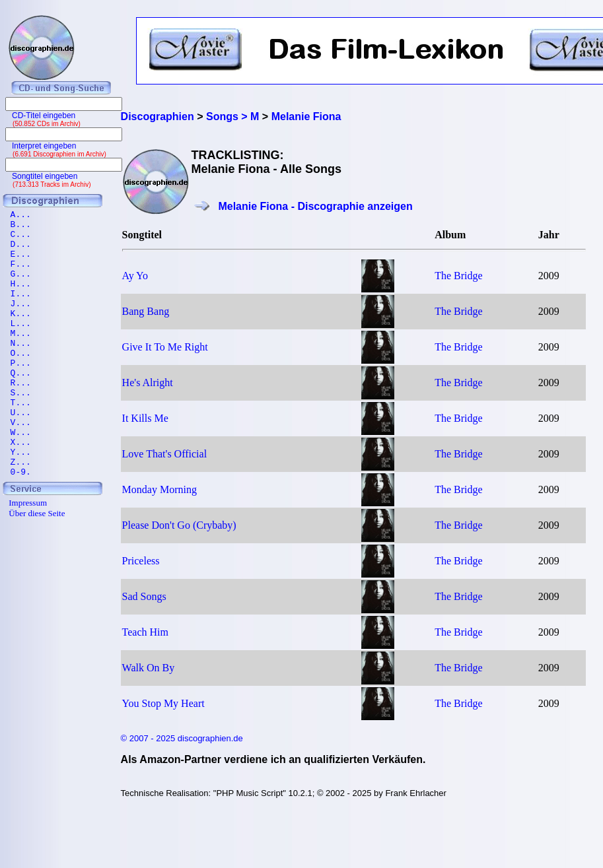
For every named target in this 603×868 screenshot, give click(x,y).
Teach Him (145, 632)
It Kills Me (145, 418)
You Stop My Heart (163, 703)
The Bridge (458, 276)
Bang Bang (146, 311)
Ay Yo (135, 276)
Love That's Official (164, 454)
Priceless (141, 561)
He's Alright (148, 383)
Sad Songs (144, 596)
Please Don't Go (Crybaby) (179, 525)
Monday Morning (160, 489)
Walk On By (149, 668)
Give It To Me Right (165, 347)
